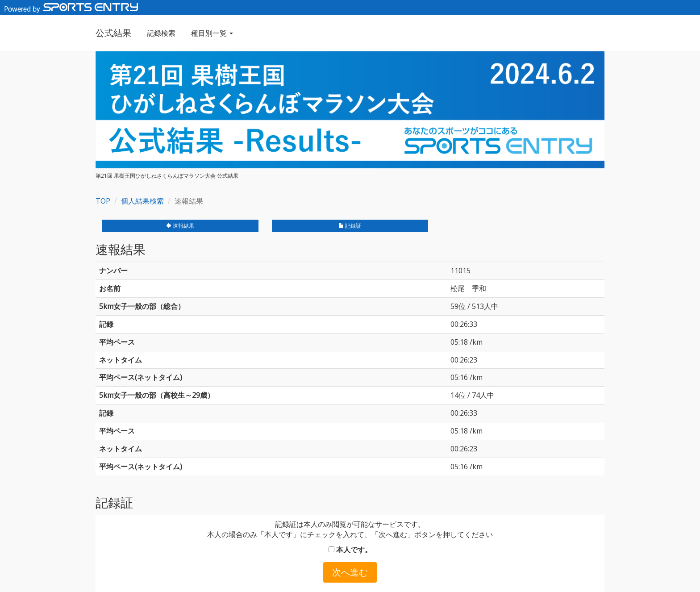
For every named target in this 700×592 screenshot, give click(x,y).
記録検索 (161, 33)
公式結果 (113, 33)
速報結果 (180, 226)
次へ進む (350, 572)
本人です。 (350, 550)
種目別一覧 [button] (212, 33)
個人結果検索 (142, 201)
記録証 (350, 226)
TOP (103, 201)
